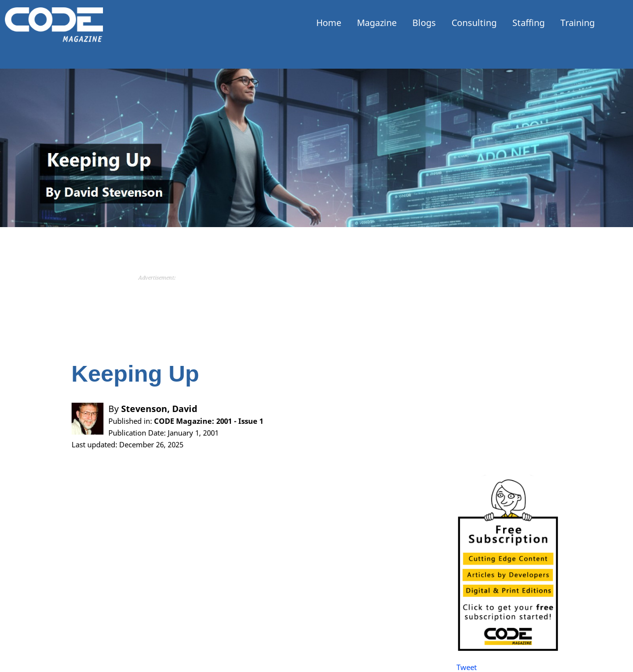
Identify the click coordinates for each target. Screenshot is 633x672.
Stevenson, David (159, 409)
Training (578, 23)
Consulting (474, 23)
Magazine (377, 23)
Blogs (424, 23)
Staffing (529, 23)
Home (329, 23)
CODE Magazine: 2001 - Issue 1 (209, 421)
